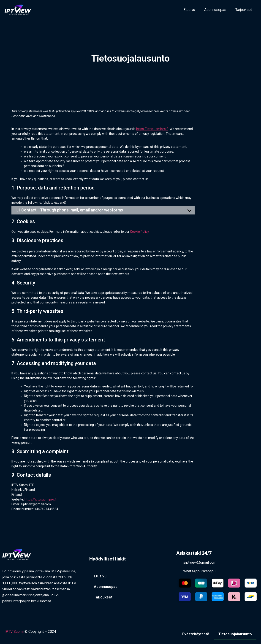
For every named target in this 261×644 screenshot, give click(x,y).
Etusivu (189, 10)
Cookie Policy (139, 232)
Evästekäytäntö (196, 634)
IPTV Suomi (14, 632)
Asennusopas (215, 10)
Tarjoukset (244, 10)
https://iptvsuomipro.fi (152, 129)
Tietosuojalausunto (235, 634)
